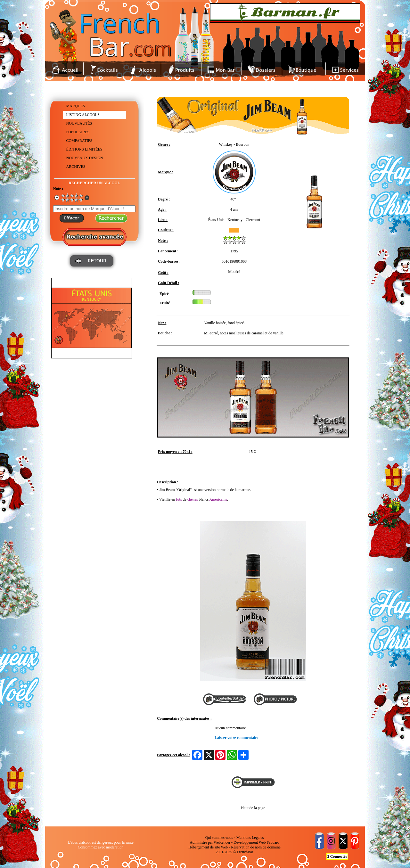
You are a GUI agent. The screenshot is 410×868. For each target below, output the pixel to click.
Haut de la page (253, 808)
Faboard (273, 842)
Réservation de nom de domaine (256, 847)
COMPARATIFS (79, 141)
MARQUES (76, 106)
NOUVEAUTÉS (79, 123)
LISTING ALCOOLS (83, 115)
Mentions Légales (250, 838)
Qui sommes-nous (219, 838)
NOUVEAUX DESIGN (85, 158)
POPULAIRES (78, 132)
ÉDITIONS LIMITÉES (84, 149)
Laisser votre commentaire (237, 738)
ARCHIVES (76, 167)
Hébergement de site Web (208, 847)
